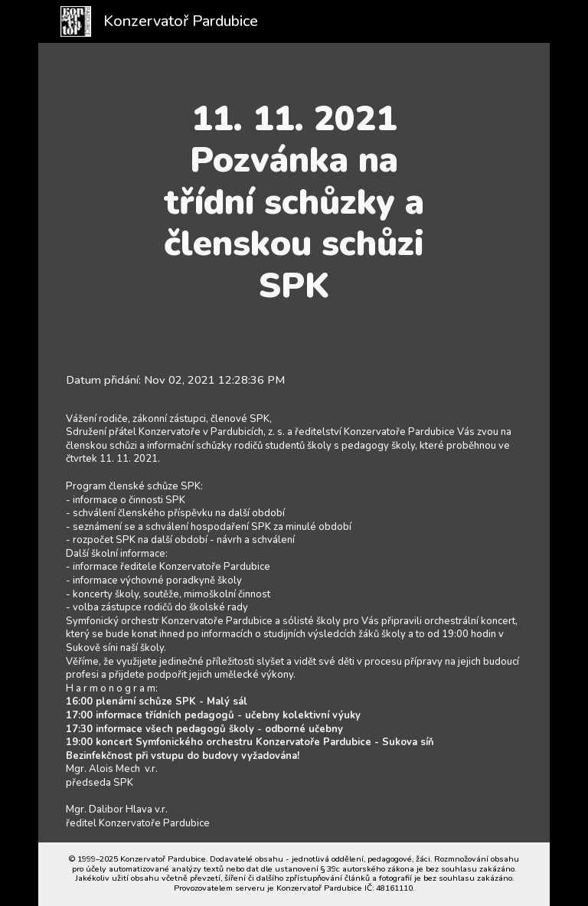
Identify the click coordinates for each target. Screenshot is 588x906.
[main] (294, 202)
